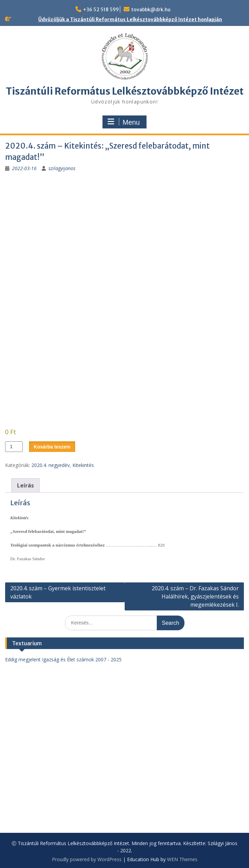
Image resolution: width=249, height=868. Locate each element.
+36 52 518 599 (101, 10)
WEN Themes (182, 859)
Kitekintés (83, 465)
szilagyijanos (62, 168)
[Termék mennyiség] (14, 447)
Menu (124, 122)
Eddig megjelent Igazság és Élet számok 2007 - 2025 (63, 659)
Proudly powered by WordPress (87, 859)
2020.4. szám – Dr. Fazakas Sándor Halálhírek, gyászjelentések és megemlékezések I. (195, 596)
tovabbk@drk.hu (151, 10)
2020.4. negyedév (51, 465)
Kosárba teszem (52, 447)
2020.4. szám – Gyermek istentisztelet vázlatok (58, 592)
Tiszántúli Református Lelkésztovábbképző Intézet (125, 91)
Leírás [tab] (25, 485)
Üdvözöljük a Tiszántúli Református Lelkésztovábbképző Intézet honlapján (130, 19)
